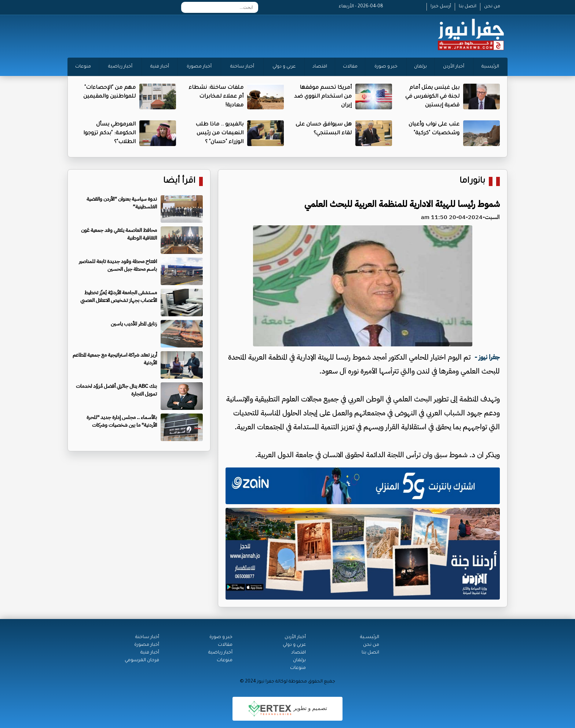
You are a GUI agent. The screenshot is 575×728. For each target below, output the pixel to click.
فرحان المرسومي (142, 660)
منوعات (83, 67)
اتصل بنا (468, 7)
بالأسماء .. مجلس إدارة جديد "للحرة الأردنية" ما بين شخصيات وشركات (122, 421)
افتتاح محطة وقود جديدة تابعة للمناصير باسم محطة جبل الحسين (118, 265)
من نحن (492, 7)
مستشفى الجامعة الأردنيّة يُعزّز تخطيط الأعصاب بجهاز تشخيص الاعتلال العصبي (119, 296)
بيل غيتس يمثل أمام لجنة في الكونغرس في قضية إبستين (432, 97)
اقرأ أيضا (179, 181)
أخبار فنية (160, 67)
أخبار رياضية (120, 67)
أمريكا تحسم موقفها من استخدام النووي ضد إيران (323, 97)
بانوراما (472, 181)
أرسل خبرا (441, 7)
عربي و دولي (284, 67)
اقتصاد (320, 67)
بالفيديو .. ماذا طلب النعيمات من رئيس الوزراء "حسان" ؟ (219, 134)
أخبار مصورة (199, 67)
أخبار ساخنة (242, 67)
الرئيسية (490, 67)
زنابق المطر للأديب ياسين (134, 324)
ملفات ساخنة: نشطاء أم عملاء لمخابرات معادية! (216, 97)
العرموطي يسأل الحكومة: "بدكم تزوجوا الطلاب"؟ (109, 134)
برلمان (420, 67)
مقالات (350, 67)
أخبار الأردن (454, 67)
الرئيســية (370, 637)
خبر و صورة (386, 67)
